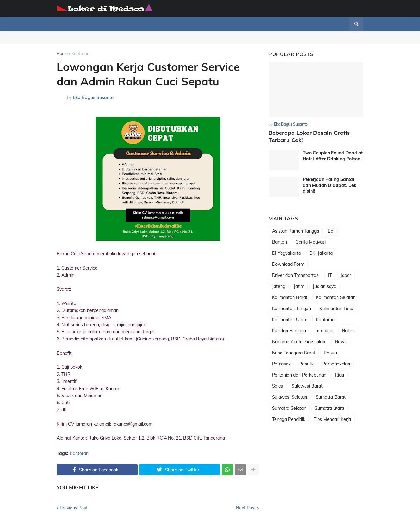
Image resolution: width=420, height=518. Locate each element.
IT (330, 275)
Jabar (346, 275)
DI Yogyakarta (286, 253)
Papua (330, 353)
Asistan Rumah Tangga (296, 231)
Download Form (288, 264)
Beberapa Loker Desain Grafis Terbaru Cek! (309, 136)
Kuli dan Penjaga (289, 331)
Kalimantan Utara (290, 320)
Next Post (246, 508)
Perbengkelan (336, 364)
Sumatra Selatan (289, 408)
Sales (278, 386)
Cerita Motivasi (311, 242)
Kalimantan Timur (337, 309)
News (341, 342)
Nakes (348, 331)
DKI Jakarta (321, 253)
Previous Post (74, 508)
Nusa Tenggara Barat (294, 353)
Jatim (299, 286)
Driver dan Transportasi (296, 275)
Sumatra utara (329, 408)
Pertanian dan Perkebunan (299, 375)
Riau (340, 375)
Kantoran (80, 53)
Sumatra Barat (331, 397)
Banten (279, 242)
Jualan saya (324, 286)
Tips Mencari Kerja (332, 419)
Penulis (306, 364)
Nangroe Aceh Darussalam (299, 342)
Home (62, 53)
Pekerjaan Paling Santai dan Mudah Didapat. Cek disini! (330, 185)
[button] (356, 24)
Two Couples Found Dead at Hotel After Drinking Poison (333, 156)
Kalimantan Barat (290, 297)
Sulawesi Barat (307, 386)
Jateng (279, 286)
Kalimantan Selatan (336, 297)
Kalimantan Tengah (291, 309)
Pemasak (281, 364)
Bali (331, 231)
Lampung (324, 331)
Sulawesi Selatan (290, 397)
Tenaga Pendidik (289, 419)
